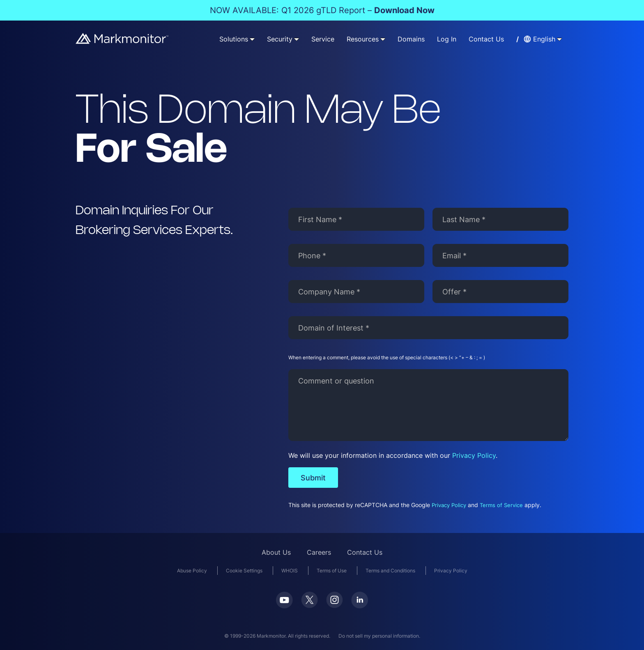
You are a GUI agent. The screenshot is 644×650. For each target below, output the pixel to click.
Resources (363, 39)
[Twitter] (309, 605)
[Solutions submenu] (252, 39)
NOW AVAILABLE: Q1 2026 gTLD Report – (322, 10)
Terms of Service (501, 505)
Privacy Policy (474, 455)
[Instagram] (335, 605)
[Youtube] (284, 606)
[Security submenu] (297, 39)
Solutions (234, 39)
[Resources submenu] (383, 39)
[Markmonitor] (122, 41)
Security (280, 39)
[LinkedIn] (360, 606)
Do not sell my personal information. (379, 636)
